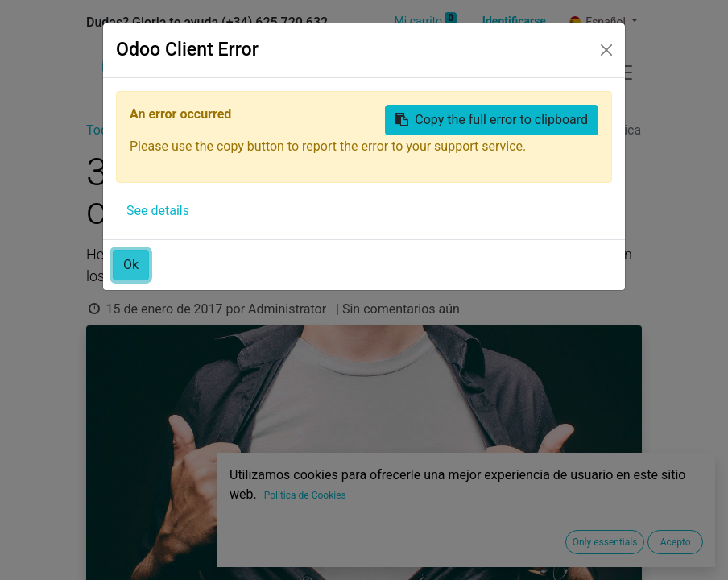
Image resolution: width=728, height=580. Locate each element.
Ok (131, 265)
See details (158, 211)
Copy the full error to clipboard (492, 120)
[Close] (606, 50)
